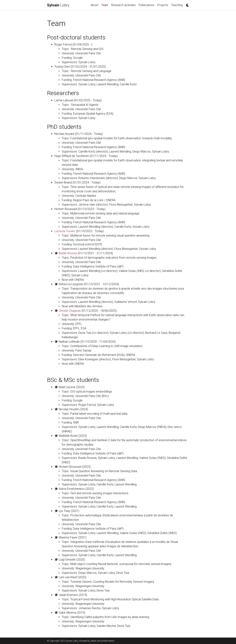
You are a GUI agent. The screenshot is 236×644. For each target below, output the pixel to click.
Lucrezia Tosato (65, 231)
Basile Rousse (68, 253)
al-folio (105, 641)
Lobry (58, 5)
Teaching (177, 5)
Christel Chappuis (70, 311)
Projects (163, 5)
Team (105, 5)
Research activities (123, 5)
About (94, 5)
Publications (146, 5)
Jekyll (93, 641)
